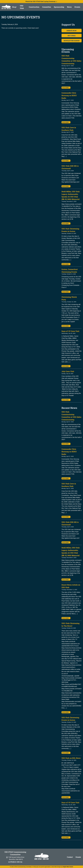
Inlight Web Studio (68, 867)
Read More (66, 88)
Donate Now (72, 31)
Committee (47, 7)
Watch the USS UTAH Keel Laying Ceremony (42, 1)
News (69, 7)
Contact (70, 857)
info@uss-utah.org (15, 862)
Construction (34, 7)
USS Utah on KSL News (71, 758)
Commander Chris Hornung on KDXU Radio (69, 95)
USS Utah (22, 7)
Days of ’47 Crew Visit (70, 331)
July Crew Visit (68, 371)
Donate (78, 857)
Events (77, 7)
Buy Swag (72, 36)
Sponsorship (59, 7)
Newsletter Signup (72, 41)
